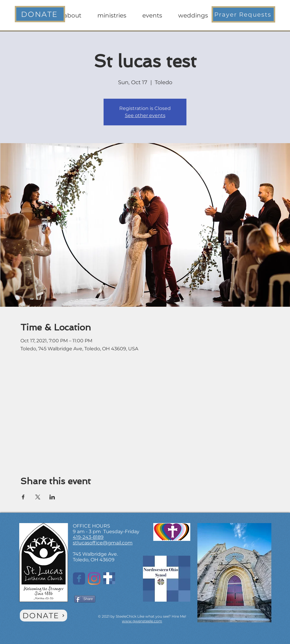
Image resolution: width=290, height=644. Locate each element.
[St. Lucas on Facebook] (79, 579)
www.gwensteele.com (142, 621)
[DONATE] (40, 14)
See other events (145, 115)
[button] (243, 14)
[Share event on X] (38, 497)
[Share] (85, 599)
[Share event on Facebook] (23, 497)
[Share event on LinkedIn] (52, 497)
